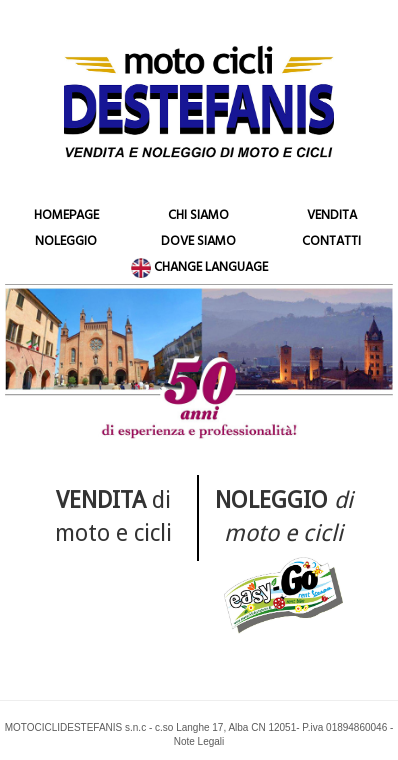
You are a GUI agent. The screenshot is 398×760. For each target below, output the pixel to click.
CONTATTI (331, 243)
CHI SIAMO (198, 217)
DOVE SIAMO (198, 243)
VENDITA (332, 217)
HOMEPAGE (66, 217)
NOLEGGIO (66, 243)
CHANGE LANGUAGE (199, 269)
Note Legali (199, 741)
